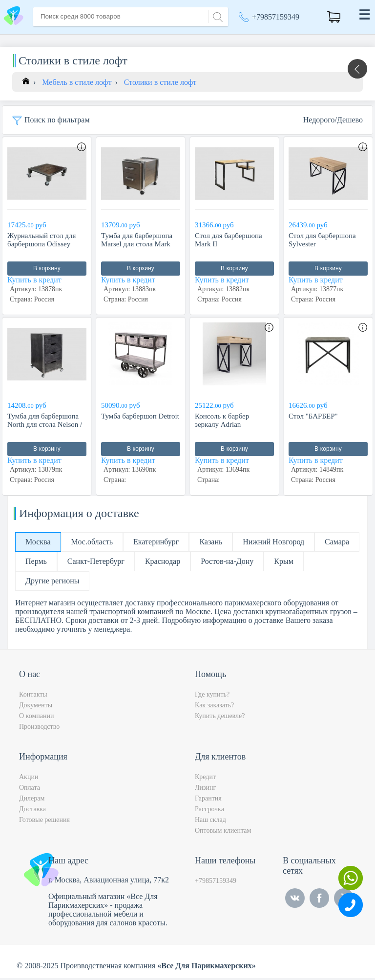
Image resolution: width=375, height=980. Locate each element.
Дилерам (32, 800)
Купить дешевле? (220, 718)
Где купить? (212, 696)
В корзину (47, 271)
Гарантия (208, 800)
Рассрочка (209, 811)
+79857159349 (276, 17)
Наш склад (210, 822)
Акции (29, 779)
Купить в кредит (34, 282)
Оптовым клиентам (223, 832)
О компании (36, 718)
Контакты (33, 696)
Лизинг (205, 790)
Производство (39, 729)
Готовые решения (44, 822)
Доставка (32, 811)
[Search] (216, 16)
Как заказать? (214, 707)
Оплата (30, 790)
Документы (36, 707)
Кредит (205, 779)
